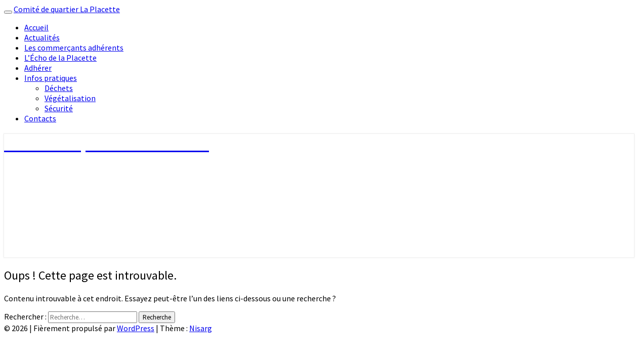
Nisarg (201, 328)
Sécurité (59, 108)
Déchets (59, 88)
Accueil (36, 27)
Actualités (42, 37)
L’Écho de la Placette (60, 58)
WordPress (136, 328)
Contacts (40, 118)
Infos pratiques (51, 78)
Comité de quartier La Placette (67, 9)
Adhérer (38, 68)
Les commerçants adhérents (74, 48)
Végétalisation (70, 98)
